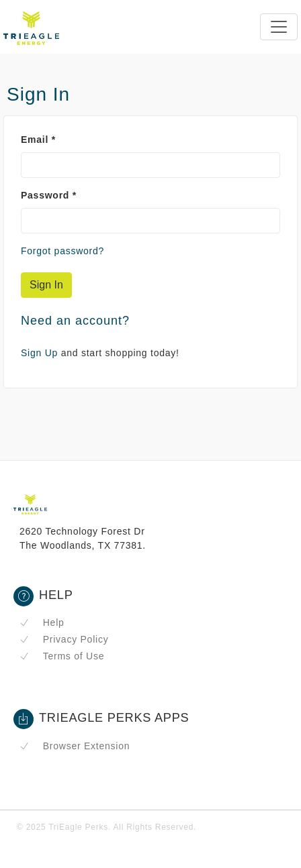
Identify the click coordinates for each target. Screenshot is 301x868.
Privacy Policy (64, 639)
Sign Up (39, 353)
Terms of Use (62, 656)
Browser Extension (75, 746)
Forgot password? (62, 251)
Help (42, 622)
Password (49, 195)
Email (38, 140)
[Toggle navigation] (279, 27)
